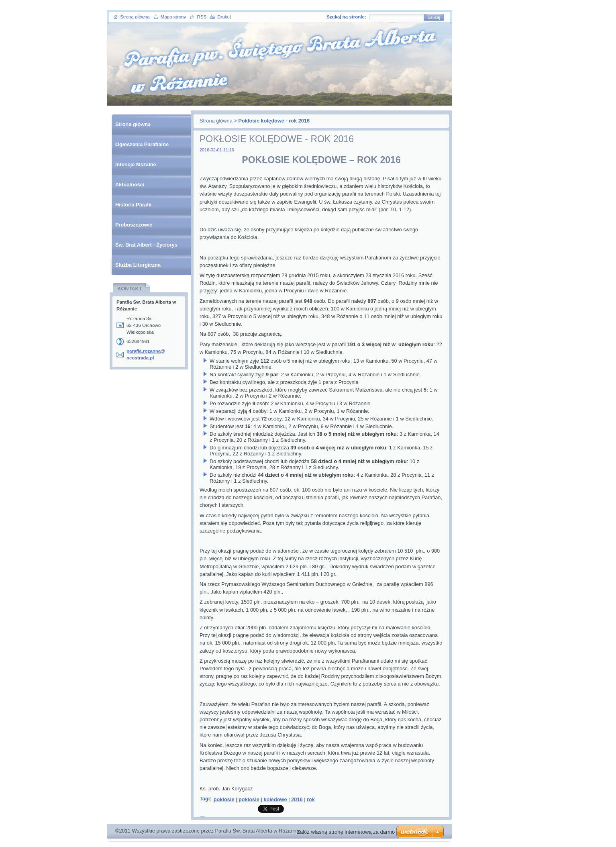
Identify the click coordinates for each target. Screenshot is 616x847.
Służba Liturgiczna (138, 265)
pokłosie (224, 799)
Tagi (205, 799)
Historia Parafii (133, 205)
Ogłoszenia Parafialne (142, 144)
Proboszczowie (134, 225)
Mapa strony (173, 17)
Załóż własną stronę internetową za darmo (346, 832)
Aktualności (130, 185)
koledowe (275, 799)
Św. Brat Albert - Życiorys (146, 245)
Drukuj (224, 17)
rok (311, 799)
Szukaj (434, 17)
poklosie (249, 799)
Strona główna (216, 121)
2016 (297, 799)
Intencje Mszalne (136, 164)
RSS (202, 17)
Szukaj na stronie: (346, 17)
